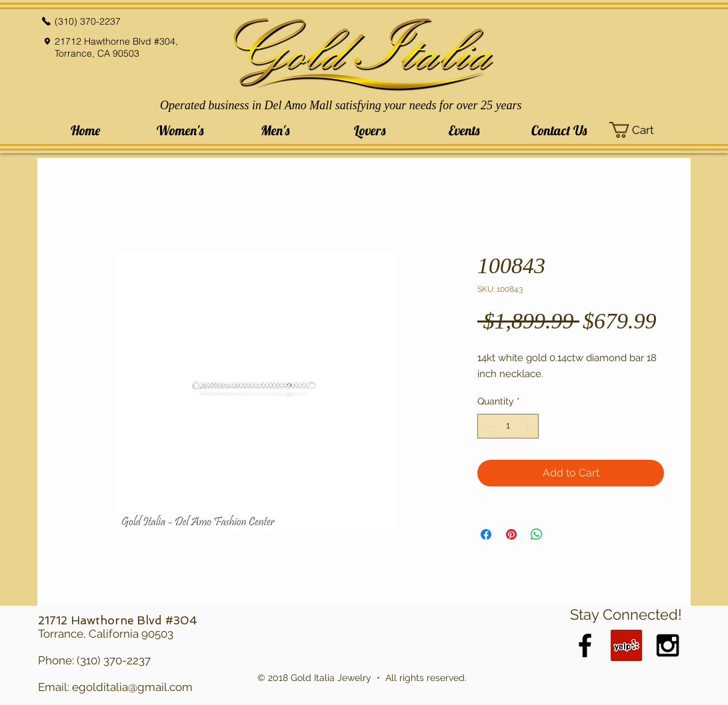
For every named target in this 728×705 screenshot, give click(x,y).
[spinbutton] (508, 426)
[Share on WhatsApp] (537, 534)
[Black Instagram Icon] (668, 645)
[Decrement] (488, 426)
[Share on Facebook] (486, 534)
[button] (180, 130)
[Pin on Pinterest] (511, 534)
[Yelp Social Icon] (626, 645)
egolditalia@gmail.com (132, 687)
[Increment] (528, 426)
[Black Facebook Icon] (585, 645)
